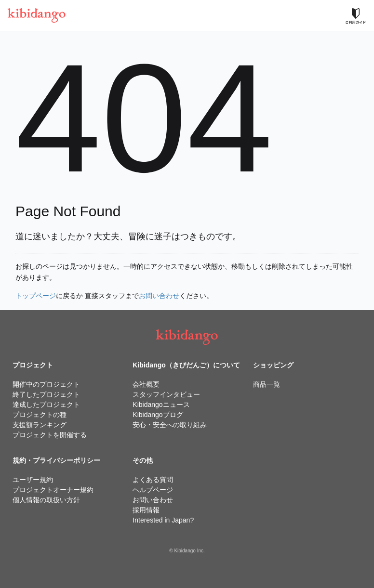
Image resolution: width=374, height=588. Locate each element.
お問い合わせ (159, 296)
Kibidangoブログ (158, 415)
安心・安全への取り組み (170, 425)
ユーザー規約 (33, 480)
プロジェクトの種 (40, 415)
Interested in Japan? (163, 520)
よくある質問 (153, 480)
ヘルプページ (153, 490)
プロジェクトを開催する (50, 435)
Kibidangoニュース (161, 405)
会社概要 (146, 384)
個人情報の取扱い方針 (46, 500)
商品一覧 (267, 384)
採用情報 (146, 510)
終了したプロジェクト (46, 394)
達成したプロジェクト (46, 405)
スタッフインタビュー (166, 394)
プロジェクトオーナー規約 (53, 490)
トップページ (36, 296)
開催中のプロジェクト (46, 384)
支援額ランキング (40, 425)
